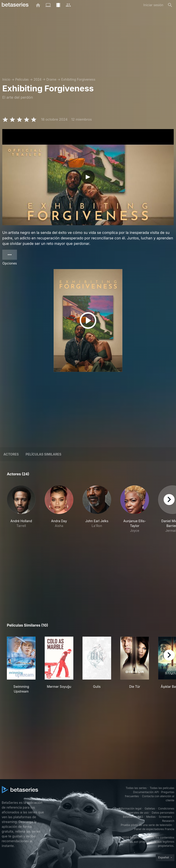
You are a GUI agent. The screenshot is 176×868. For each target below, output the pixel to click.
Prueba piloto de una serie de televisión (146, 825)
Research (168, 821)
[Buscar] (170, 5)
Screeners (165, 817)
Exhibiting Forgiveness (78, 79)
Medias (151, 817)
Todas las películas (162, 788)
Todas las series (136, 788)
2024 (37, 79)
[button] (21, 512)
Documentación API (146, 792)
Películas (22, 79)
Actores (11, 454)
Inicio (6, 79)
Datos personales (163, 813)
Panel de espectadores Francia (154, 829)
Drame (51, 79)
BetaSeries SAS (133, 817)
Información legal (130, 808)
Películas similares (44, 454)
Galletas (150, 808)
